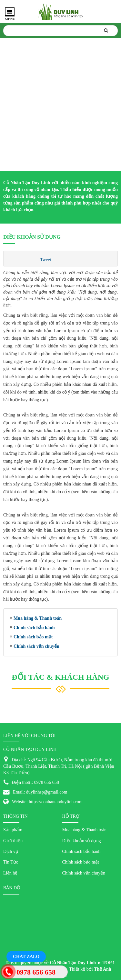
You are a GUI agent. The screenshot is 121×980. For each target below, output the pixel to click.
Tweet (46, 260)
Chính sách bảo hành (34, 628)
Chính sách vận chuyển (36, 646)
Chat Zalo (26, 957)
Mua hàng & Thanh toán (38, 618)
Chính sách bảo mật (33, 637)
